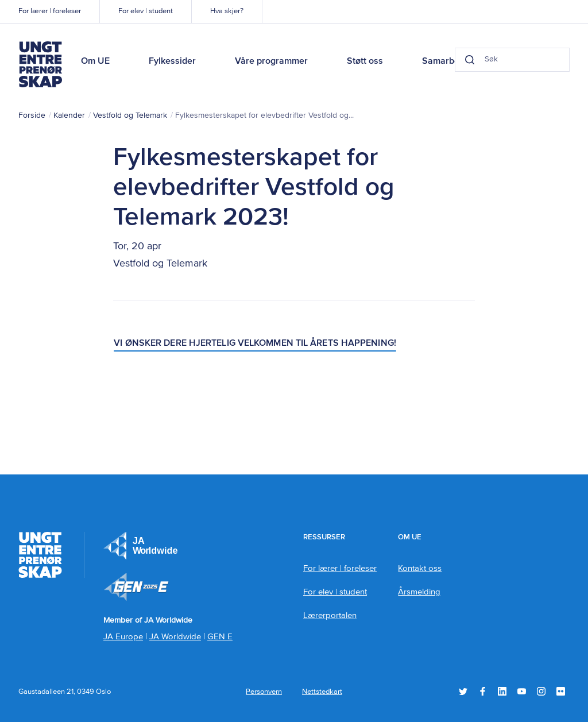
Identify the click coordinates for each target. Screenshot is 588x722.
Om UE (95, 61)
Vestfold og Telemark (130, 115)
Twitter (463, 691)
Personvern (264, 692)
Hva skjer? (227, 11)
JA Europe (141, 546)
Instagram (541, 691)
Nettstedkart (322, 692)
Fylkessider (172, 61)
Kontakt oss (420, 568)
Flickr (561, 691)
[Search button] (470, 60)
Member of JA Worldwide (136, 587)
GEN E (220, 637)
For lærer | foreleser (50, 11)
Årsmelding (419, 592)
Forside (32, 115)
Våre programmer (271, 61)
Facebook (483, 691)
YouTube (522, 691)
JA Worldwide (175, 637)
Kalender (69, 115)
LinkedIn (502, 691)
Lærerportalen (330, 615)
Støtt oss (365, 61)
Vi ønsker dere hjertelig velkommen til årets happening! (255, 343)
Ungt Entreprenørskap (40, 64)
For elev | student (146, 11)
